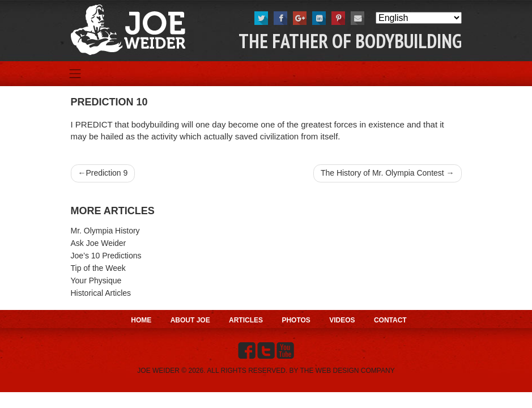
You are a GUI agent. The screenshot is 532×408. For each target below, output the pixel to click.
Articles (246, 320)
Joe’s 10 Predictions (106, 256)
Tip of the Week (98, 268)
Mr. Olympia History (105, 231)
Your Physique (96, 280)
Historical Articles (101, 293)
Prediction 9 (107, 173)
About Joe (190, 320)
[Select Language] (419, 18)
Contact (390, 320)
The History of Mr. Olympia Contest (382, 173)
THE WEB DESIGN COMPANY (348, 371)
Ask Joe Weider (99, 243)
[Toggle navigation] (75, 74)
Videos (342, 320)
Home (141, 320)
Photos (296, 320)
